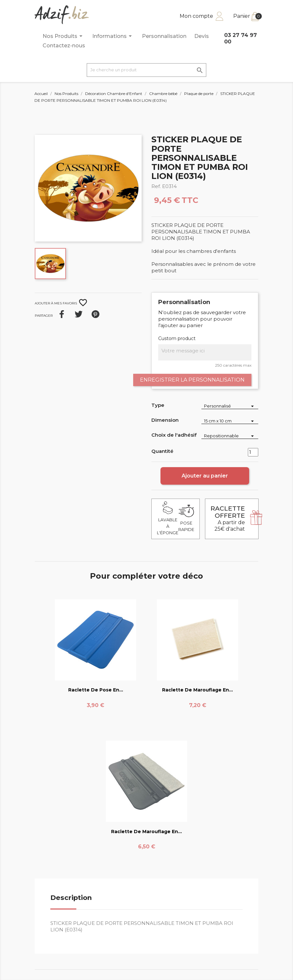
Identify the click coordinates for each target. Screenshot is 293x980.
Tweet (79, 314)
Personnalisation (164, 36)
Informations (113, 36)
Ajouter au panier (205, 476)
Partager (62, 314)
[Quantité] (253, 452)
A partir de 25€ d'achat (228, 519)
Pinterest (96, 314)
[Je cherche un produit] (146, 70)
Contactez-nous (64, 46)
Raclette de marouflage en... (197, 690)
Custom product (177, 338)
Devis (202, 36)
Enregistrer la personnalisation (192, 380)
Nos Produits (64, 36)
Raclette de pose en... (96, 690)
